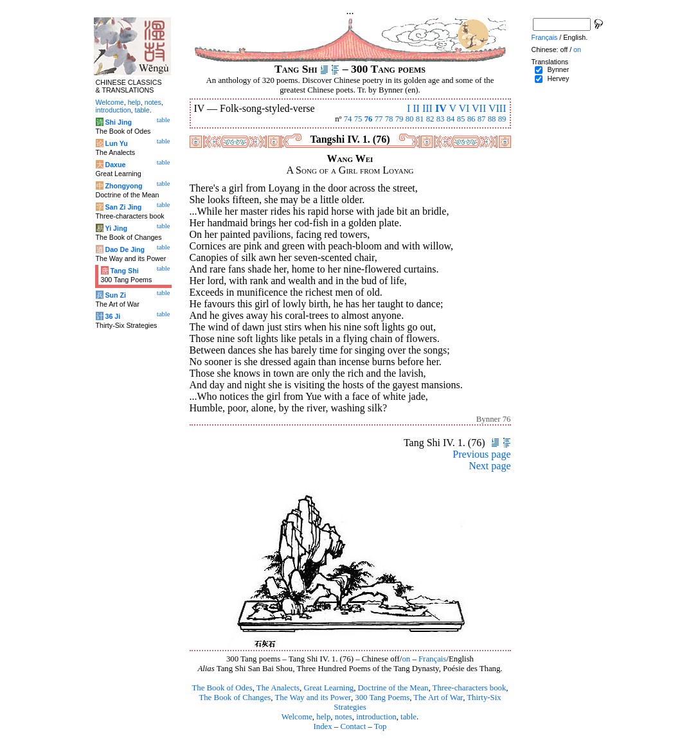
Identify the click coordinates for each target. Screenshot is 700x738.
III (427, 108)
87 (482, 119)
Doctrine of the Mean (393, 688)
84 (451, 119)
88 (492, 119)
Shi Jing (118, 122)
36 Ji (112, 316)
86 (471, 119)
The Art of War (438, 697)
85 (461, 119)
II (416, 108)
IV (441, 108)
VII (479, 108)
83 (441, 119)
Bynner (558, 69)
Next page (489, 466)
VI (464, 108)
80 (410, 119)
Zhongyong (123, 186)
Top (381, 726)
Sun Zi (115, 295)
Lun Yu (116, 143)
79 (399, 119)
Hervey (558, 78)
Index (322, 726)
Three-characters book (470, 688)
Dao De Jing (125, 249)
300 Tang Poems (382, 697)
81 (420, 119)
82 (430, 119)
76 (369, 119)
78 (389, 119)
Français (432, 659)
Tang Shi (124, 271)
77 (379, 119)
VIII (498, 108)
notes (344, 717)
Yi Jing (116, 228)
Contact (353, 726)
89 (502, 119)
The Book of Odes (222, 688)
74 (348, 119)
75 (358, 119)
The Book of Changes (235, 697)
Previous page (481, 454)
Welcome (297, 717)
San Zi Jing (123, 207)
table (408, 717)
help (323, 717)
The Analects (278, 688)
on (406, 659)
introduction (376, 717)
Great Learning (328, 688)
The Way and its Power (313, 697)
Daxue (115, 165)
